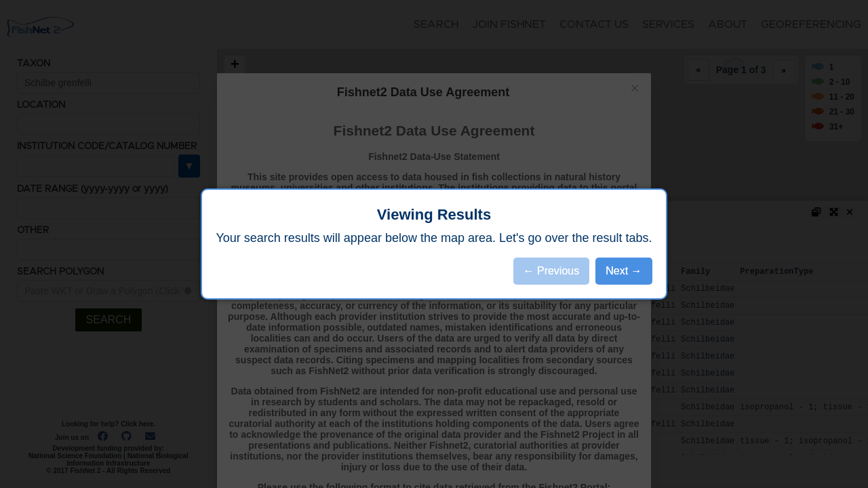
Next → (624, 271)
